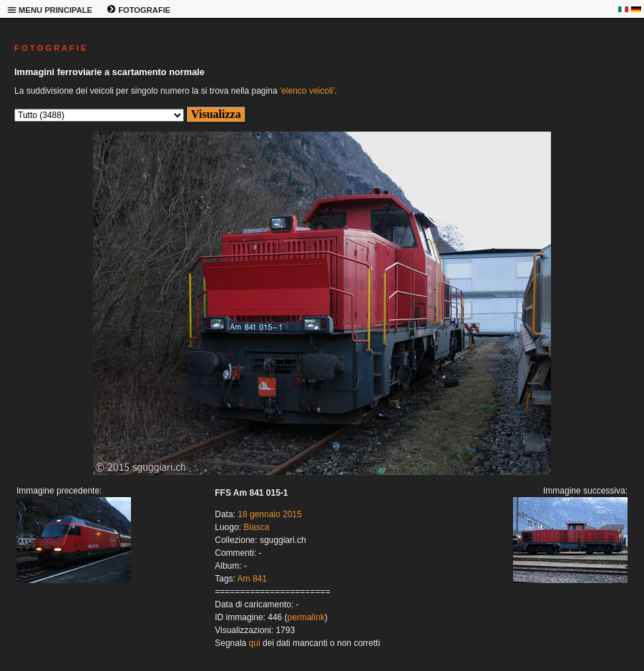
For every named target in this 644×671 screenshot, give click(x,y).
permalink (306, 617)
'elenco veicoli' (307, 91)
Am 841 (252, 579)
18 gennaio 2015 (269, 514)
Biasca (256, 527)
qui (255, 643)
